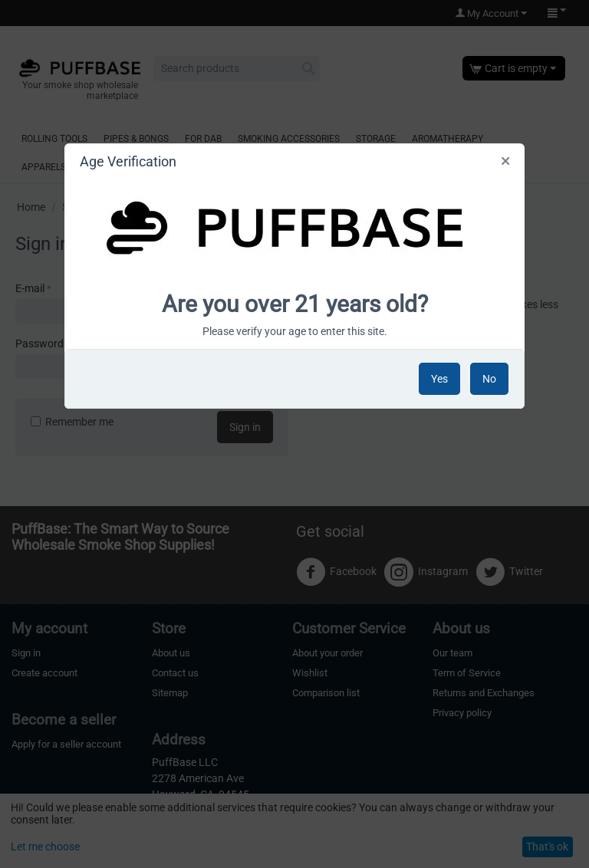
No (489, 379)
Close (505, 164)
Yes (439, 379)
